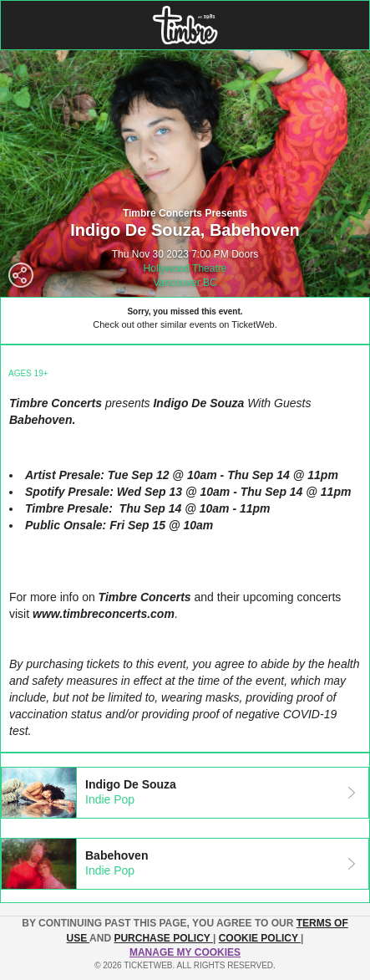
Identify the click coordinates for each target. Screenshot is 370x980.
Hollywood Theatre (185, 268)
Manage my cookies (185, 952)
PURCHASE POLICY (163, 938)
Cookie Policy (260, 938)
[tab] (185, 793)
